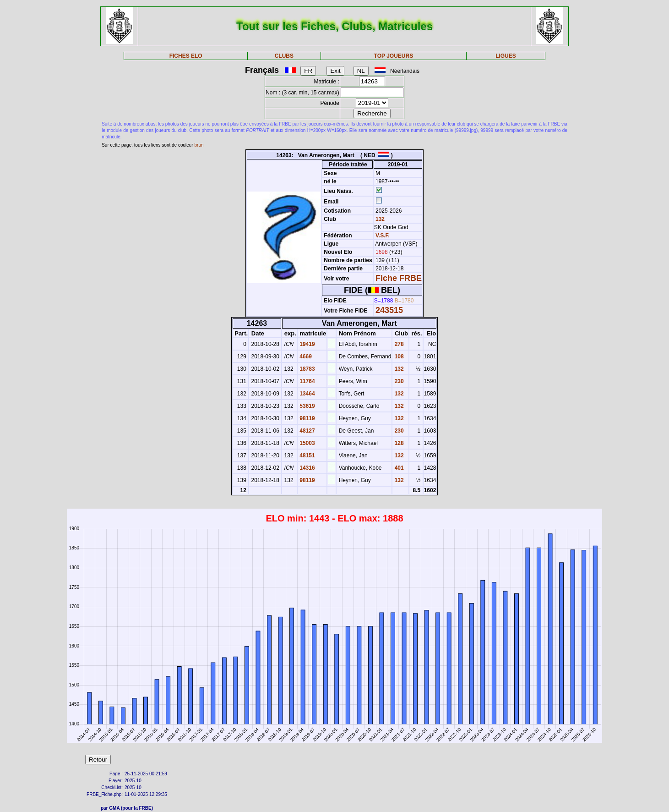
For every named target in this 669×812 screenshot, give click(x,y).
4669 (305, 357)
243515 (389, 310)
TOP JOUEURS (394, 56)
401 (398, 468)
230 (398, 381)
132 (379, 219)
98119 (307, 418)
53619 (307, 406)
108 (398, 357)
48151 (307, 455)
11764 (307, 381)
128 (398, 443)
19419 (307, 344)
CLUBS (284, 56)
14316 (307, 468)
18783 (307, 369)
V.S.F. (383, 236)
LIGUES (506, 56)
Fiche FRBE (399, 278)
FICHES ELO (186, 56)
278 (398, 344)
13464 (307, 394)
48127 (307, 431)
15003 (307, 443)
